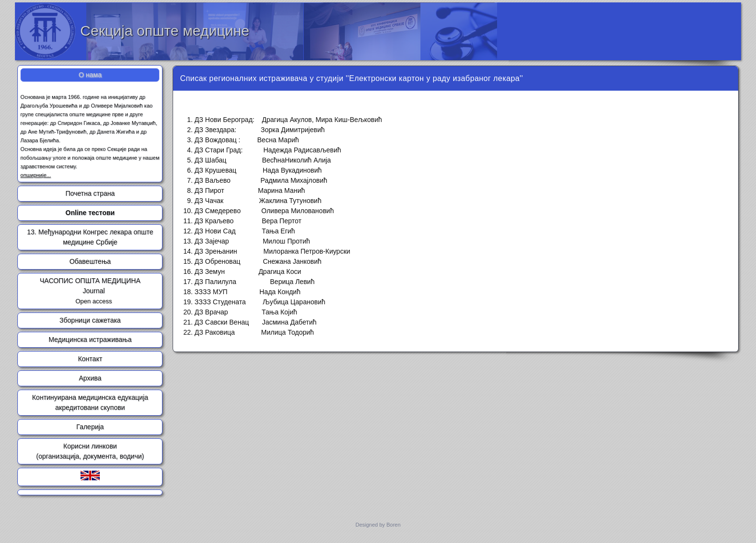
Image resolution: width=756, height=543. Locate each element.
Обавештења (90, 261)
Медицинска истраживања (90, 339)
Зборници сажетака (90, 320)
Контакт (90, 359)
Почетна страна (90, 193)
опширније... (35, 175)
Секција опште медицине (165, 31)
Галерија (90, 427)
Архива (90, 378)
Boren (393, 525)
